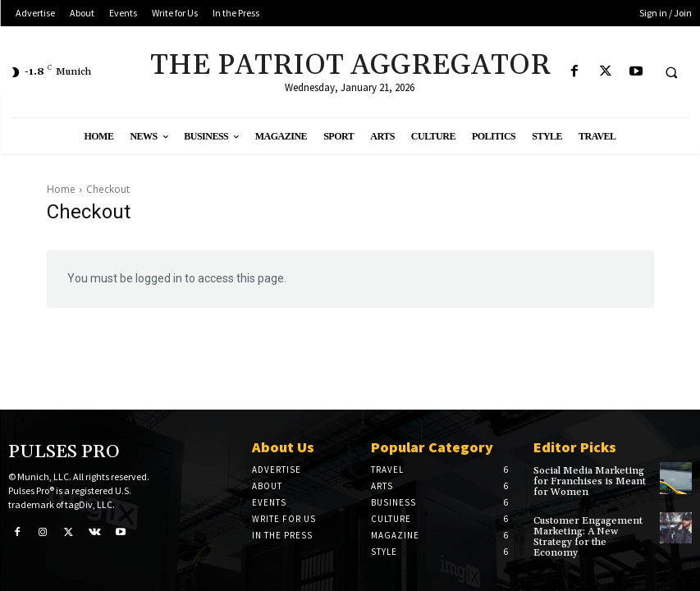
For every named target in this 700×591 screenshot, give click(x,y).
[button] (671, 72)
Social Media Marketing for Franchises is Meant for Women (590, 481)
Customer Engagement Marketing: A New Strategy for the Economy (588, 537)
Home (61, 189)
